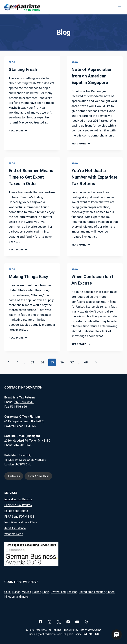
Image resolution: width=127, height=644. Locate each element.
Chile (7, 592)
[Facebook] (40, 622)
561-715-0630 (91, 634)
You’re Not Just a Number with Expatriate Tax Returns (94, 177)
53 (32, 362)
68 (86, 362)
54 (42, 362)
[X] (59, 622)
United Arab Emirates (92, 592)
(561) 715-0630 (24, 402)
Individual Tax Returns (18, 499)
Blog (12, 62)
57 (72, 362)
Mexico (26, 592)
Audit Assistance (15, 528)
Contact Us (14, 476)
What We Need (14, 534)
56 (62, 362)
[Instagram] (50, 622)
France (16, 592)
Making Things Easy (28, 277)
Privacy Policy (70, 630)
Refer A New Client (39, 476)
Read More (18, 131)
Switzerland (58, 592)
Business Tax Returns (18, 505)
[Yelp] (87, 622)
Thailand (72, 592)
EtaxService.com (53, 634)
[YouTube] (77, 622)
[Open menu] (119, 7)
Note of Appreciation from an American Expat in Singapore (92, 76)
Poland (37, 592)
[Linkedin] (68, 622)
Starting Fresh (23, 70)
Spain (46, 592)
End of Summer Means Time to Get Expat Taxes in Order (31, 177)
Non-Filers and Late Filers (21, 522)
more (25, 597)
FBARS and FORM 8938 (19, 517)
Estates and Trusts (16, 511)
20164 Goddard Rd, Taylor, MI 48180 (27, 441)
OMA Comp (95, 630)
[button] (117, 634)
